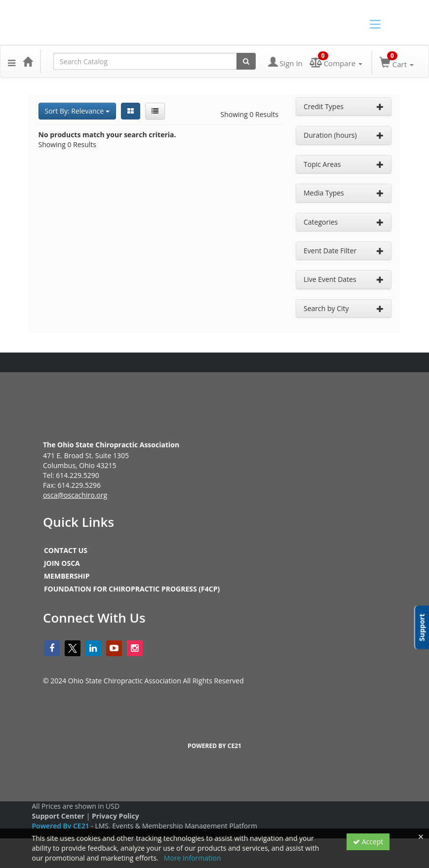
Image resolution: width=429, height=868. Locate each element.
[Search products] (246, 61)
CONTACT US (66, 550)
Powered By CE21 (62, 826)
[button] (12, 61)
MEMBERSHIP (67, 576)
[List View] (155, 111)
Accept (368, 842)
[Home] (28, 61)
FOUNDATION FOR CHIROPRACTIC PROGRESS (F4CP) (132, 589)
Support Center (58, 816)
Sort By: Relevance (77, 111)
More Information (193, 858)
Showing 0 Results (250, 114)
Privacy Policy (116, 816)
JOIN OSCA (62, 563)
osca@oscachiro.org (75, 495)
